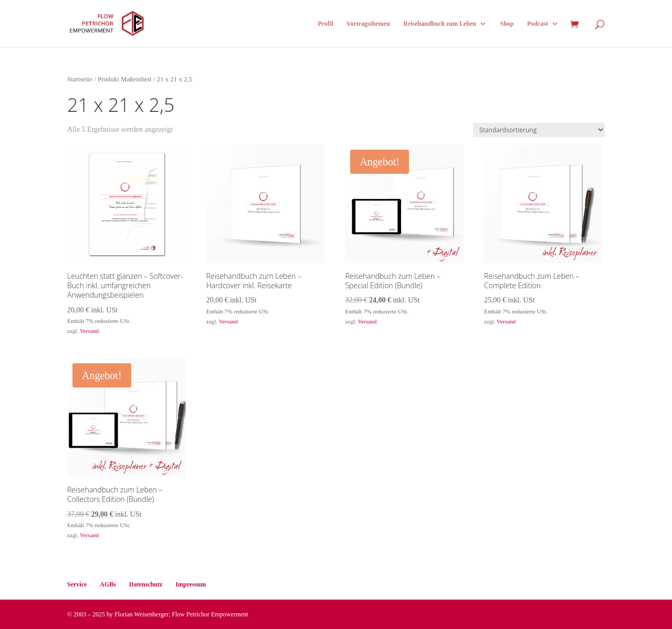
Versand (89, 331)
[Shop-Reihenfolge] (539, 130)
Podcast (538, 24)
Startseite (80, 79)
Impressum (191, 584)
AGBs (108, 584)
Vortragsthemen (368, 24)
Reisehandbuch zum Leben (440, 24)
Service (77, 584)
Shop (507, 24)
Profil (325, 24)
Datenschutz (146, 584)
